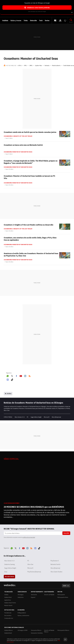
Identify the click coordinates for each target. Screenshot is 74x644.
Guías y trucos (16, 21)
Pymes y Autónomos (23, 616)
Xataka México (9, 630)
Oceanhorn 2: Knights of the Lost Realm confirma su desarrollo (28, 225)
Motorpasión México (63, 630)
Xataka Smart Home (10, 603)
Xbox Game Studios (56, 572)
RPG (25, 66)
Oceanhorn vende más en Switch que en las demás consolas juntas (30, 132)
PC (28, 417)
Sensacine (34, 595)
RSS (30, 376)
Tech (41, 21)
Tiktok (12, 379)
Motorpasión (61, 595)
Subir (65, 586)
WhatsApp (8, 376)
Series (47, 21)
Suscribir (66, 533)
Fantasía (47, 66)
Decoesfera (8, 616)
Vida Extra (21, 597)
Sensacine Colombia (37, 633)
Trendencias (8, 613)
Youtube (21, 376)
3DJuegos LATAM (22, 630)
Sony (6, 572)
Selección (33, 21)
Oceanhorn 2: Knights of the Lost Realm (18, 136)
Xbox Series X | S (20, 417)
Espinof (33, 597)
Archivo (9, 394)
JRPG (31, 66)
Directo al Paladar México (49, 631)
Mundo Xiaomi (8, 605)
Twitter (12, 376)
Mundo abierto (56, 66)
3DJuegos (21, 595)
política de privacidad (29, 537)
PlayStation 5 (55, 561)
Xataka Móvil (8, 597)
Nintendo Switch (55, 564)
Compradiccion (9, 618)
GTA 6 (20, 66)
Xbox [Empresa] (56, 417)
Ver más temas (9, 577)
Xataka (6, 595)
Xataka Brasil (8, 633)
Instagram (25, 376)
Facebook (16, 376)
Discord (8, 379)
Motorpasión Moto (63, 597)
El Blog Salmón (22, 613)
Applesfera (8, 600)
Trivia (26, 21)
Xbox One (30, 564)
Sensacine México (36, 630)
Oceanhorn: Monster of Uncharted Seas (18, 152)
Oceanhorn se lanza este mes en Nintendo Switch (23, 145)
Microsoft (47, 417)
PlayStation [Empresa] (34, 572)
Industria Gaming (10, 564)
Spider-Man (38, 66)
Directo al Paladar (49, 595)
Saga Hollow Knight (36, 417)
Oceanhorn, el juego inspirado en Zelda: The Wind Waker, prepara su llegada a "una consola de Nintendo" (31, 162)
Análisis (5, 21)
